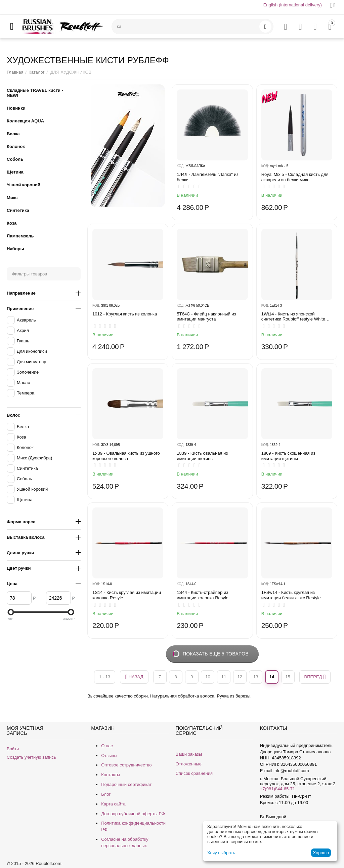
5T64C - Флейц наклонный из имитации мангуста (206, 317)
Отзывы (109, 756)
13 (256, 677)
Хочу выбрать (221, 853)
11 (224, 677)
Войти (13, 749)
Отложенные (188, 764)
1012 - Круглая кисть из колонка (125, 314)
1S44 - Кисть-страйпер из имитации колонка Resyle (203, 595)
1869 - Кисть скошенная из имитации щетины (288, 456)
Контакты (111, 775)
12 (240, 677)
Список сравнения (194, 773)
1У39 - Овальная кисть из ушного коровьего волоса (126, 456)
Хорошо (321, 853)
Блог (106, 794)
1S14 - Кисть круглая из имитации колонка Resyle (127, 595)
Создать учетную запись (31, 757)
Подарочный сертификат (126, 784)
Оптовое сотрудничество (126, 765)
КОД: (181, 166)
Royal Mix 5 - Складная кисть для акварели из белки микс (295, 177)
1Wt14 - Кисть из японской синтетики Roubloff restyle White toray (293, 317)
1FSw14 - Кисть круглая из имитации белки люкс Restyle (291, 595)
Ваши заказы (189, 754)
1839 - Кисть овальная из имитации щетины (202, 456)
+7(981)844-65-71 (277, 789)
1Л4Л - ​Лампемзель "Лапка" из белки (208, 177)
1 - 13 (105, 677)
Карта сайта (113, 804)
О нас (107, 746)
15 (288, 677)
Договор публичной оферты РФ (133, 814)
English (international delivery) (293, 5)
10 (208, 677)
